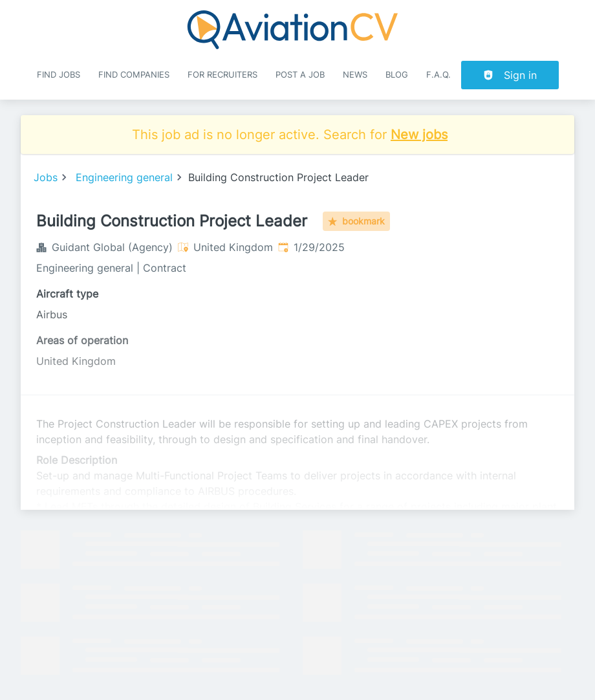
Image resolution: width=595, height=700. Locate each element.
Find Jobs (59, 75)
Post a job (300, 75)
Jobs (46, 177)
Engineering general (124, 177)
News (355, 75)
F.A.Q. (438, 75)
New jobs (419, 135)
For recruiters (222, 75)
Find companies (134, 75)
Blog (397, 75)
